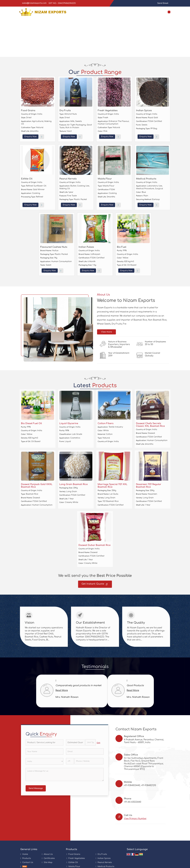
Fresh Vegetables (108, 110)
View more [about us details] (106, 332)
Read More (62, 690)
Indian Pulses (86, 247)
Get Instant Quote (94, 584)
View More (42, 137)
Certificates (49, 858)
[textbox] (91, 742)
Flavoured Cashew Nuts (54, 247)
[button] (135, 819)
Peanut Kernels (68, 179)
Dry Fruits (65, 110)
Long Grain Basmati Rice (74, 484)
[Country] (44, 761)
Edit (98, 743)
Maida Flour (105, 179)
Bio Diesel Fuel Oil (31, 423)
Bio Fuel (122, 247)
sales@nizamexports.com (34, 3)
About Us (48, 854)
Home (25, 854)
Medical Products (146, 179)
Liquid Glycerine (69, 423)
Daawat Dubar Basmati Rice (95, 545)
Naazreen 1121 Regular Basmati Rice (149, 486)
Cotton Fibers (106, 423)
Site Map (48, 862)
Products (27, 858)
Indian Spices (144, 110)
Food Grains (28, 110)
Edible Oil (27, 179)
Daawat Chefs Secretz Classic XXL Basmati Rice (150, 425)
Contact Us (28, 862)
